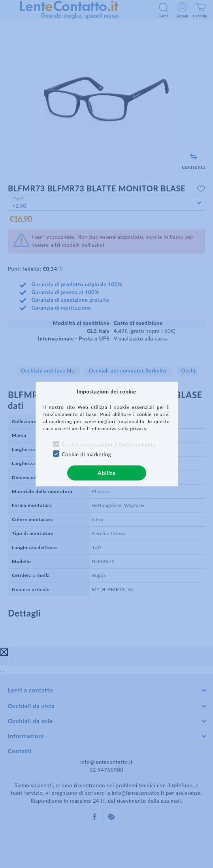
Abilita (106, 473)
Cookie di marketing (86, 454)
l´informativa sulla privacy (117, 428)
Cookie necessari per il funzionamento (109, 444)
